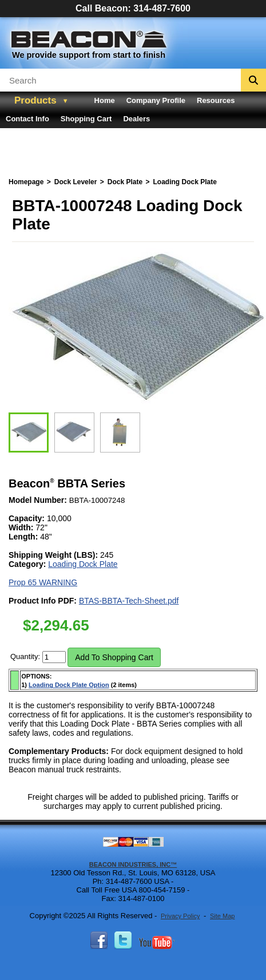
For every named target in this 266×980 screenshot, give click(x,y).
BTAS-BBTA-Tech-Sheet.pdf (129, 601)
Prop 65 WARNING (43, 582)
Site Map (222, 916)
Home (105, 100)
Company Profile (156, 100)
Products (35, 100)
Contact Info (27, 119)
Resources (216, 100)
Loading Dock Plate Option (69, 685)
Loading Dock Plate (83, 564)
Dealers (136, 119)
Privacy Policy (180, 916)
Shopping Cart (86, 119)
